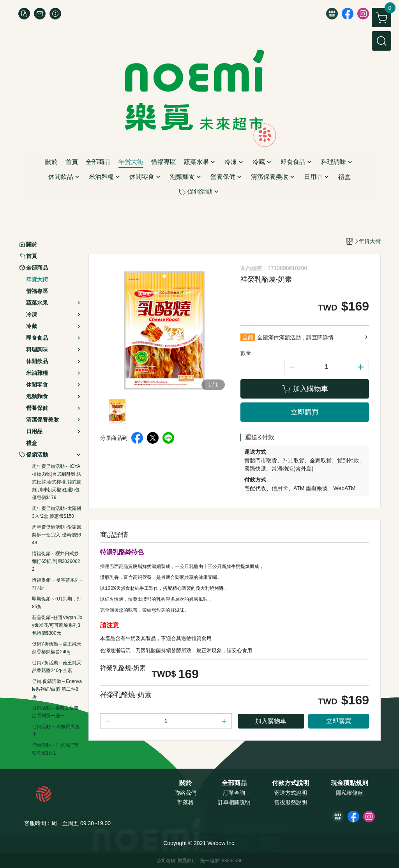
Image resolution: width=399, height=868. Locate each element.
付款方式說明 (291, 783)
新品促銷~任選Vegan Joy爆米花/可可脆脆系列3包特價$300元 (57, 625)
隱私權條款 (350, 793)
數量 (246, 353)
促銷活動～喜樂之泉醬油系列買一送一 (55, 712)
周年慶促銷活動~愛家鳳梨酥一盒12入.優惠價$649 (57, 535)
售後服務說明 (291, 802)
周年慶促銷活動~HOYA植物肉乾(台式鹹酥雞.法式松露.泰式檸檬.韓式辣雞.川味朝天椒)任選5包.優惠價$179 (57, 482)
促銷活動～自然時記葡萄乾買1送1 (55, 749)
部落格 (185, 802)
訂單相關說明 (234, 802)
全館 (248, 337)
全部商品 (234, 783)
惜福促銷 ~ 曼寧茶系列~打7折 (57, 584)
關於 (185, 783)
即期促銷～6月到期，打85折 (57, 603)
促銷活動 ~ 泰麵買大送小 (56, 730)
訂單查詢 (234, 793)
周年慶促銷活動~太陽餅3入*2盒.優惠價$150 (57, 512)
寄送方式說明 (291, 793)
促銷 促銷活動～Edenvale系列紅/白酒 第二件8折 (57, 689)
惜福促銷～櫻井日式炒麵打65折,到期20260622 (56, 561)
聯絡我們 (185, 793)
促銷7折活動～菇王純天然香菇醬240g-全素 (57, 667)
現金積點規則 (350, 783)
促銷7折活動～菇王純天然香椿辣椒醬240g (57, 648)
